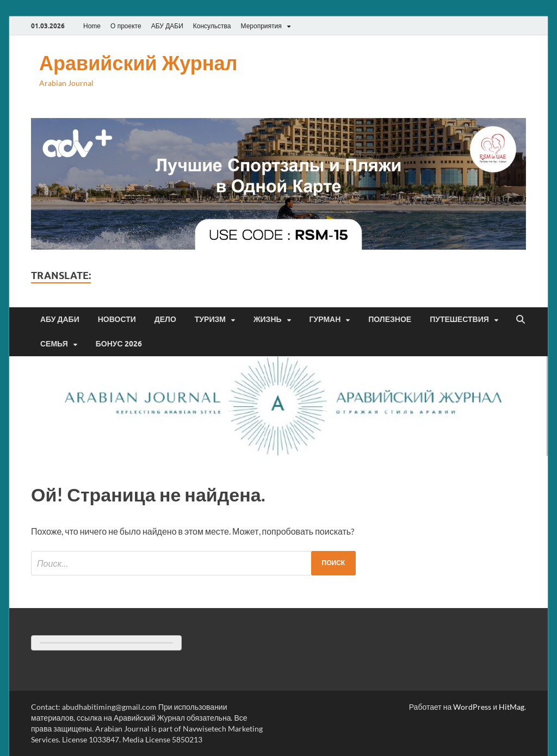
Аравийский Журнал (138, 63)
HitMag (512, 707)
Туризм (210, 319)
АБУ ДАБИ (167, 26)
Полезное (390, 319)
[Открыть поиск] (521, 320)
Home (92, 26)
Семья (54, 344)
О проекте (126, 26)
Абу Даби (60, 319)
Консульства (212, 26)
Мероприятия (261, 26)
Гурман (325, 319)
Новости (117, 319)
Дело (165, 319)
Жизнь (268, 319)
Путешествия (459, 319)
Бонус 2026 (119, 344)
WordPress (472, 707)
